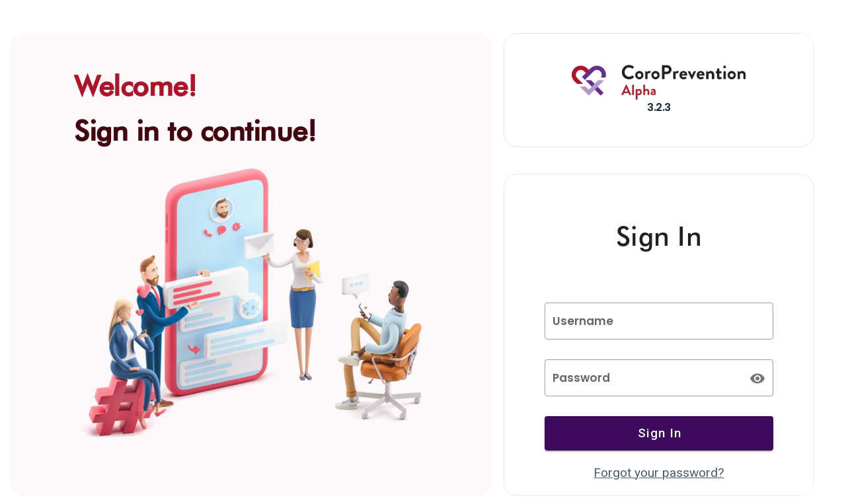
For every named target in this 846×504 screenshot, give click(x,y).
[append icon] (757, 378)
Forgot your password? (659, 473)
